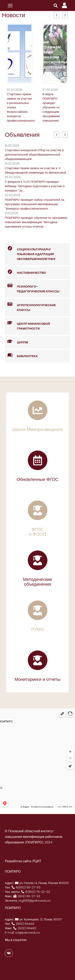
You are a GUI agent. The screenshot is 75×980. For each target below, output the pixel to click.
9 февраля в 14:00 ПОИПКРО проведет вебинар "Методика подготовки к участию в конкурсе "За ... (35, 186)
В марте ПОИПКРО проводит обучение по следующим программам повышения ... (52, 107)
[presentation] (57, 15)
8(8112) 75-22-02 (35, 892)
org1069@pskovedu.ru (34, 901)
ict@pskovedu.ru (28, 933)
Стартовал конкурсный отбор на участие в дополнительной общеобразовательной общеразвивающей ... (34, 154)
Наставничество (25, 272)
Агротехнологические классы (30, 305)
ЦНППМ (16, 342)
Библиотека (21, 355)
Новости (13, 15)
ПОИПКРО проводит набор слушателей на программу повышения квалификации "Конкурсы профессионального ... (34, 204)
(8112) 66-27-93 (27, 896)
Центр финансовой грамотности (27, 324)
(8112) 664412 (23, 924)
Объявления (22, 135)
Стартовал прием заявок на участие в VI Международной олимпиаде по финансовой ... (37, 170)
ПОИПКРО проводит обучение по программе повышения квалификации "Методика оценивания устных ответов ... (36, 222)
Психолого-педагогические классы (32, 287)
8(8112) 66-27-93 (26, 887)
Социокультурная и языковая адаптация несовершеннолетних (30, 252)
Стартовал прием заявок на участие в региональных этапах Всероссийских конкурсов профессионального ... (21, 109)
